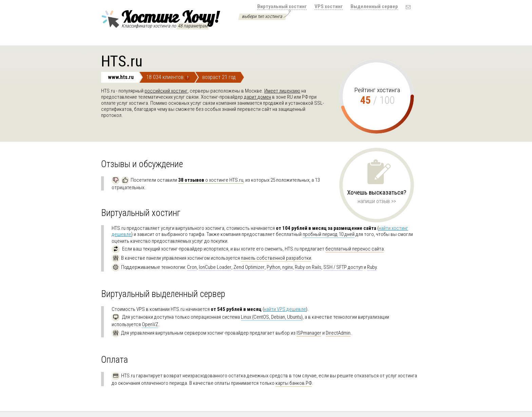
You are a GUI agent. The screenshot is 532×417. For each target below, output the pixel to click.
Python (273, 267)
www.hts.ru (121, 77)
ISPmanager (309, 333)
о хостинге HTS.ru (211, 180)
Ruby (372, 267)
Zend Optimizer (249, 267)
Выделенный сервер (374, 6)
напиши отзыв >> (377, 201)
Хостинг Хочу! (160, 18)
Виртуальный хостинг (282, 6)
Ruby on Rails (308, 267)
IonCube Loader (215, 267)
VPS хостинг (329, 6)
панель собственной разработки (276, 258)
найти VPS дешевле (285, 309)
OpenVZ (150, 324)
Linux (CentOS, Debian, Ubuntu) (272, 317)
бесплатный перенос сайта (355, 249)
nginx (288, 267)
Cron (192, 267)
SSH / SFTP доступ (343, 267)
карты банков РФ (294, 383)
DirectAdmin (338, 333)
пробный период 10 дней (329, 234)
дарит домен (258, 97)
